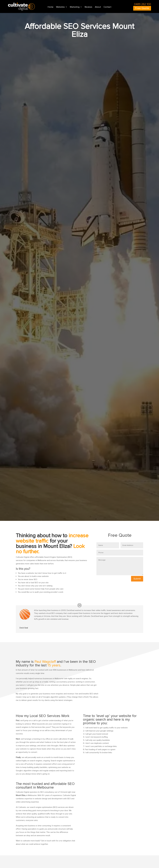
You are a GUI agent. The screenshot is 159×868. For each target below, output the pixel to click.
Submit (137, 579)
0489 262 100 (143, 4)
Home (50, 7)
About (98, 7)
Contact (107, 7)
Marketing (75, 7)
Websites (60, 7)
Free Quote (142, 8)
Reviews (88, 7)
